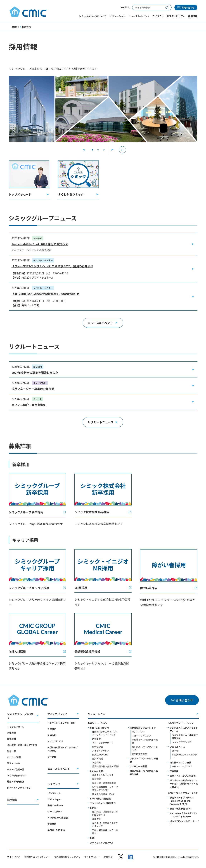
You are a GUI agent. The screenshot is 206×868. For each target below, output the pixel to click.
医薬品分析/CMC (100, 754)
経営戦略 (11, 739)
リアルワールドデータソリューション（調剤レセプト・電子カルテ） (184, 783)
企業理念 (11, 733)
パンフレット (54, 793)
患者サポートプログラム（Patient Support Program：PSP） (182, 801)
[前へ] (84, 150)
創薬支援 (96, 739)
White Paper (54, 799)
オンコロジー (138, 732)
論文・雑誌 (98, 758)
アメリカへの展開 (138, 766)
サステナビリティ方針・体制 (61, 723)
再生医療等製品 (139, 754)
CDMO (93, 808)
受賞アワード (14, 763)
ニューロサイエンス (142, 736)
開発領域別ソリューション (143, 728)
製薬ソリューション (98, 723)
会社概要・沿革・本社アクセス (22, 745)
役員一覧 (11, 751)
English (125, 7)
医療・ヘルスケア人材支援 (183, 776)
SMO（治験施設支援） (101, 798)
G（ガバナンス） (56, 741)
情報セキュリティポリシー (37, 857)
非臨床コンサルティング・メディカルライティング (105, 733)
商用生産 (96, 819)
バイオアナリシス (101, 751)
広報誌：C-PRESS (56, 830)
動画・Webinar (55, 805)
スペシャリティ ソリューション (183, 793)
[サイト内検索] (147, 8)
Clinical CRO (97, 771)
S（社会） (53, 735)
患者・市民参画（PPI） (181, 809)
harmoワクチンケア (182, 742)
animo (175, 751)
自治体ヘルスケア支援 (181, 762)
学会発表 (52, 824)
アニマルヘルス (177, 747)
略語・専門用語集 (16, 781)
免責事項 (108, 857)
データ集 (52, 757)
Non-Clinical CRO (100, 728)
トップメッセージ (16, 727)
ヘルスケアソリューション (181, 723)
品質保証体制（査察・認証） (106, 766)
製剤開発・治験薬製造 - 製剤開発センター (105, 813)
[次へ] (112, 150)
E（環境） (52, 729)
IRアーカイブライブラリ (19, 788)
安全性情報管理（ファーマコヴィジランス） (105, 788)
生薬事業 (174, 771)
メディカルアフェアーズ (102, 843)
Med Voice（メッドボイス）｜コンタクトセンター (184, 815)
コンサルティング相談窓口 (103, 803)
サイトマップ (14, 857)
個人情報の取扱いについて (67, 857)
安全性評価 (98, 747)
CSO (92, 838)
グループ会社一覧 (16, 769)
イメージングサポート (103, 743)
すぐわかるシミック (17, 775)
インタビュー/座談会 (58, 817)
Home (15, 27)
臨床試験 (96, 779)
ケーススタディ (55, 811)
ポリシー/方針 (14, 757)
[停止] (122, 150)
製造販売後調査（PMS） (104, 794)
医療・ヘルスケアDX (182, 766)
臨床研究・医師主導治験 (104, 783)
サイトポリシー (92, 857)
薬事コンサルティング (103, 775)
